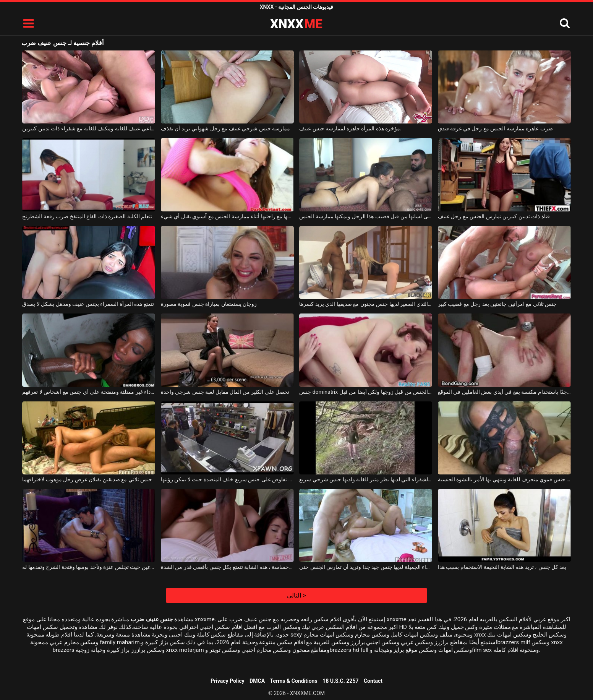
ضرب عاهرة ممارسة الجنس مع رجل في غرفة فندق (495, 128)
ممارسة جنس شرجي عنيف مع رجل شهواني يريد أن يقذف (225, 128)
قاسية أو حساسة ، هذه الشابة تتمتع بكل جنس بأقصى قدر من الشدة (227, 567)
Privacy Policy (228, 681)
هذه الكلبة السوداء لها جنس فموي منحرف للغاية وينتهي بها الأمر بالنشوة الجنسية (504, 479)
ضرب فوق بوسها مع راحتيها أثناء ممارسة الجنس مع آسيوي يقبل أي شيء (227, 216)
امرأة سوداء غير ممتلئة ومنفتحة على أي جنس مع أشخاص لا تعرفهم (89, 392)
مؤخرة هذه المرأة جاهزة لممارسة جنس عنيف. (350, 128)
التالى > (296, 595)
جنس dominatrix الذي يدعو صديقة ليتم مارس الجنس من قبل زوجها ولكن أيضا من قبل (366, 392)
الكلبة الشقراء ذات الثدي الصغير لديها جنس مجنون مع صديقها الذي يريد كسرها (366, 304)
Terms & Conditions (294, 681)
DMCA (257, 681)
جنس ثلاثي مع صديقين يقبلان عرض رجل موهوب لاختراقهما (87, 479)
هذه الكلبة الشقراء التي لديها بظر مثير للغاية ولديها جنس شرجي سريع (366, 479)
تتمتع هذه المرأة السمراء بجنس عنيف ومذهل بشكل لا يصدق (88, 304)
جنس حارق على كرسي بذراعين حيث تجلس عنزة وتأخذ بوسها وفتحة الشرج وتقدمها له (89, 567)
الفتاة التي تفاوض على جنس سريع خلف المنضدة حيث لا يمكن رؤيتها (227, 479)
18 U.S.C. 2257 (340, 681)
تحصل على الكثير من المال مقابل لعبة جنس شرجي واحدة (225, 392)
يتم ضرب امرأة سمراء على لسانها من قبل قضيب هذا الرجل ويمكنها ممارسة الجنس (366, 216)
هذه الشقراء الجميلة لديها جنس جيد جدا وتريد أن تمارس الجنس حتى (366, 567)
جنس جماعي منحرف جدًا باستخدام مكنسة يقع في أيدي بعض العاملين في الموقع (504, 392)
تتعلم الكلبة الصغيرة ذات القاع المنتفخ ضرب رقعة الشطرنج (87, 216)
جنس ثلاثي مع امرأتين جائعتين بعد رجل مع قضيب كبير (497, 304)
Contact (373, 681)
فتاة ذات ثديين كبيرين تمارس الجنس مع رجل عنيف (494, 216)
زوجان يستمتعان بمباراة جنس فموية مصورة (209, 304)
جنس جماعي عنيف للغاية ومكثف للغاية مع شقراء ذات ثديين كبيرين (89, 128)
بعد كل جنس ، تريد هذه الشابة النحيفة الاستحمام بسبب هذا (502, 567)
